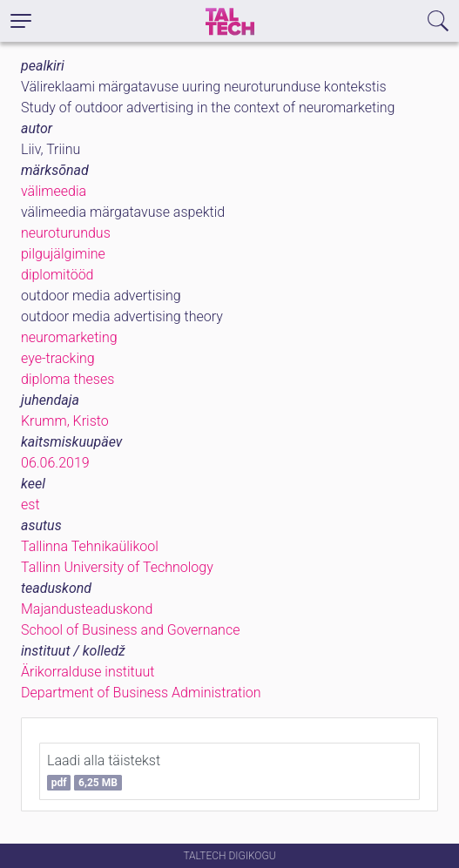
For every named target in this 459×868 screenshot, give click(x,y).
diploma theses (67, 379)
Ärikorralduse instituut (88, 672)
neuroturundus (66, 233)
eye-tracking (58, 358)
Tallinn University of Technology (117, 567)
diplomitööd (57, 275)
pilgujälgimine (63, 254)
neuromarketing (69, 337)
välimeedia (54, 191)
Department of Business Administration (141, 693)
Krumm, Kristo (65, 421)
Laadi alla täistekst (104, 771)
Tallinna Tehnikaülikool (90, 546)
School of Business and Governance (130, 630)
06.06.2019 (55, 463)
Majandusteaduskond (87, 609)
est (30, 505)
